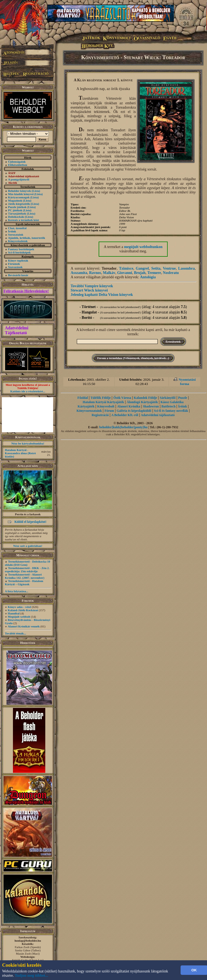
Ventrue (169, 268)
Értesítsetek (173, 342)
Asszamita (79, 273)
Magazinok (15, 200)
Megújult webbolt (19, 617)
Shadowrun (151, 406)
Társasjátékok (17, 213)
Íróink (12, 231)
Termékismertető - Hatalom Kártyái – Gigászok (24, 583)
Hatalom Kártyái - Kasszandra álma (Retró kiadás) (20, 453)
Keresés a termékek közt (24, 220)
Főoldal (83, 398)
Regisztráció (100, 415)
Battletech (168, 406)
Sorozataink (16, 235)
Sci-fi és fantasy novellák (171, 411)
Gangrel (142, 268)
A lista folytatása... (16, 591)
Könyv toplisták (18, 260)
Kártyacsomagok (19, 197)
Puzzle (183, 398)
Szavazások (15, 267)
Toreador (109, 268)
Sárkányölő (168, 398)
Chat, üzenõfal (17, 228)
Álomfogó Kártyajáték (142, 402)
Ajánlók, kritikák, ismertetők (27, 238)
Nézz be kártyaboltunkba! (28, 443)
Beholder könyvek (20, 191)
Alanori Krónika (129, 406)
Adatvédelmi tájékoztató (158, 415)
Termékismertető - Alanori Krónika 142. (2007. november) (25, 576)
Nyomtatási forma (187, 382)
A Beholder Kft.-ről (125, 415)
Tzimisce (126, 268)
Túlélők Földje (101, 398)
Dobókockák (16, 217)
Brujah (140, 273)
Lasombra (186, 268)
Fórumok (14, 264)
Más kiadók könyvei (21, 194)
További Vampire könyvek (92, 286)
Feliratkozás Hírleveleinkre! (26, 291)
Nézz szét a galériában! (28, 546)
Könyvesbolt (106, 406)
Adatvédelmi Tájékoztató (17, 330)
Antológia (148, 277)
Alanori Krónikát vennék (24, 626)
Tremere (154, 273)
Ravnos (95, 273)
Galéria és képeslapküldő (134, 411)
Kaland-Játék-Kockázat (23, 610)
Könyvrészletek (18, 241)
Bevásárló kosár (18, 275)
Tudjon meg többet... (32, 976)
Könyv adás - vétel (19, 607)
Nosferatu (171, 273)
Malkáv (109, 273)
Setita (156, 268)
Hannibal (14, 613)
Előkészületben (18, 165)
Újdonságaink (17, 162)
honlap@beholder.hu (28, 941)
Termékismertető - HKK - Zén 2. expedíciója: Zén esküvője (27, 570)
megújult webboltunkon (143, 247)
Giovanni (125, 273)
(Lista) (36, 191)
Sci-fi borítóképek (19, 252)
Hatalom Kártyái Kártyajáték (103, 402)
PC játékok (15, 210)
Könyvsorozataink (89, 411)
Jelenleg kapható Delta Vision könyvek (102, 295)
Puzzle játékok (17, 207)
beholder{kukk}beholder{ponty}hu (123, 427)
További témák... (15, 633)
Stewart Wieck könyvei (89, 290)
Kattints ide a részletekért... (28, 391)
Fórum (109, 411)
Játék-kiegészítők (19, 204)
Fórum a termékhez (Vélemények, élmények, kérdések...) (133, 358)
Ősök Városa (122, 398)
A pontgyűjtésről (19, 179)
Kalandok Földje (145, 398)
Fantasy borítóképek (21, 249)
